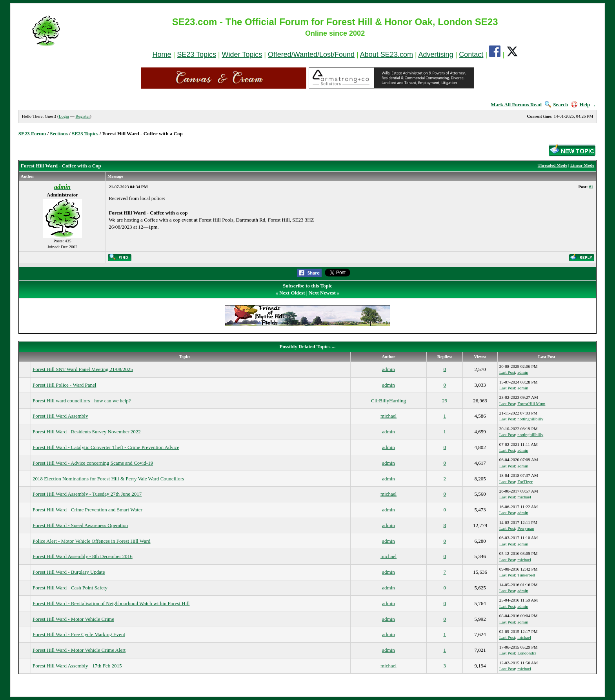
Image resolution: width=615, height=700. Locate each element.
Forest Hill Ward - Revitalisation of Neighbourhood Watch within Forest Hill (111, 603)
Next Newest (322, 293)
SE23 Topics (197, 55)
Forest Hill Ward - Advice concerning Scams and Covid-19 (93, 463)
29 (445, 401)
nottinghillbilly (530, 419)
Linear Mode (582, 165)
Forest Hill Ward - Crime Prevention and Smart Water (87, 510)
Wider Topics (242, 55)
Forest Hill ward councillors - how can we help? (82, 401)
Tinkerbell (526, 575)
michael (388, 416)
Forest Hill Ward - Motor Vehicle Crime (73, 619)
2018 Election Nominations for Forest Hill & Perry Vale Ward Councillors (108, 479)
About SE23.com (387, 55)
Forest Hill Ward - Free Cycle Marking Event (79, 634)
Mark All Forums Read (516, 105)
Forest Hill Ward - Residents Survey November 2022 (87, 432)
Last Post (507, 372)
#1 (591, 187)
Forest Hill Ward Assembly (60, 416)
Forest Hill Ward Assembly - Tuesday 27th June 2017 (87, 494)
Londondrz (527, 653)
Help (580, 105)
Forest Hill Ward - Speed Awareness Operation (80, 525)
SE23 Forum (32, 134)
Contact (471, 55)
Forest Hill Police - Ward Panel (64, 385)
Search (556, 105)
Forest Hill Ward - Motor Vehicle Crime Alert (79, 650)
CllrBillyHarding (388, 401)
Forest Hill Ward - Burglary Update (69, 572)
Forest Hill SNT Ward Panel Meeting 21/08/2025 (83, 369)
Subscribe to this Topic (307, 286)
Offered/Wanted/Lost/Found (311, 55)
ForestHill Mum (531, 404)
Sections (59, 134)
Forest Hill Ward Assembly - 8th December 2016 (83, 556)
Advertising (436, 55)
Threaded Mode (552, 165)
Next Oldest (292, 293)
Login (64, 116)
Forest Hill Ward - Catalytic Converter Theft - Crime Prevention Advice (106, 447)
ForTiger (525, 482)
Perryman (526, 528)
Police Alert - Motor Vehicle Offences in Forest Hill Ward (91, 541)
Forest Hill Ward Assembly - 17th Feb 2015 (77, 666)
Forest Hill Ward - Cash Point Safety (70, 588)
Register (83, 116)
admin (388, 369)
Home (162, 55)
